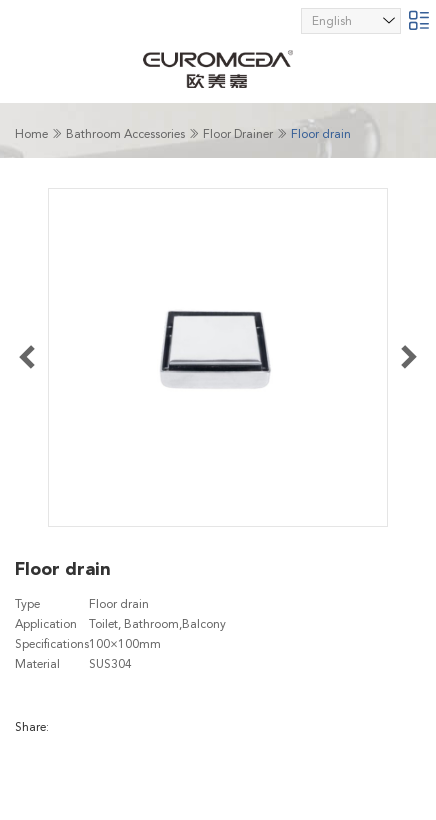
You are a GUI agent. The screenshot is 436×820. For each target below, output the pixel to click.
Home (31, 134)
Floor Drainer (238, 134)
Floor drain (321, 134)
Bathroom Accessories (125, 134)
